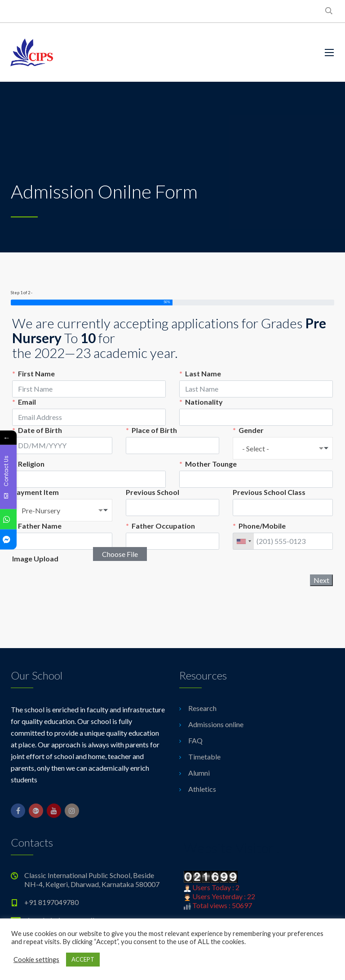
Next (321, 580)
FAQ (195, 740)
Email (27, 402)
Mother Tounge (211, 464)
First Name (36, 373)
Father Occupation (163, 526)
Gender (251, 430)
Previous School (153, 492)
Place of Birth (154, 430)
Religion (31, 464)
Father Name (40, 526)
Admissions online (216, 724)
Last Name (203, 373)
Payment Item (35, 492)
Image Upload (35, 558)
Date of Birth (40, 430)
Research (202, 708)
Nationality (204, 402)
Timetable (204, 757)
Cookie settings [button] (36, 960)
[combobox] (283, 448)
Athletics (202, 789)
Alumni (199, 773)
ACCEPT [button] (83, 959)
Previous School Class (269, 492)
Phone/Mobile (262, 526)
